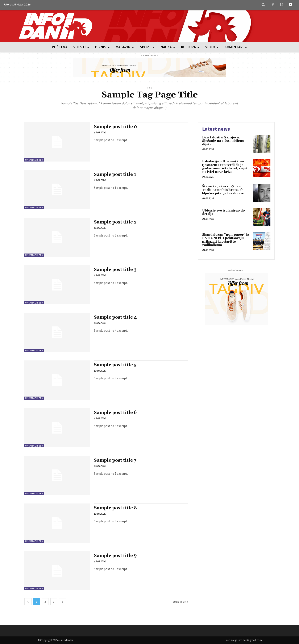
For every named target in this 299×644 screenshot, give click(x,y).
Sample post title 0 (115, 127)
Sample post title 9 (115, 556)
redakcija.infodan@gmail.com (244, 640)
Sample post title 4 (115, 317)
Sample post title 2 (115, 222)
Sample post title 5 (115, 365)
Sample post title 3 (115, 270)
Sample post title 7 (115, 460)
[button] (263, 5)
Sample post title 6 (115, 413)
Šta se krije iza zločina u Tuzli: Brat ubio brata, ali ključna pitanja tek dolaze (223, 190)
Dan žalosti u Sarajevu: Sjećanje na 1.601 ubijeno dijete (223, 141)
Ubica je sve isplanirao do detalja (223, 212)
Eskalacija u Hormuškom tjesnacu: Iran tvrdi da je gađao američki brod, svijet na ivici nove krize (225, 167)
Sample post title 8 (115, 508)
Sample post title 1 (115, 175)
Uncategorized (34, 160)
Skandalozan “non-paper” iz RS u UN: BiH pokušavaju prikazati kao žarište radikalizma (226, 240)
